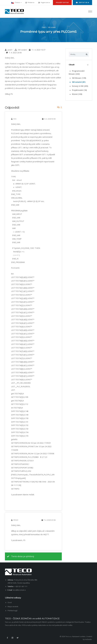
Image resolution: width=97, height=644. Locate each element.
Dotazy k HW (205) (79, 86)
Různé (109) (76, 94)
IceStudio (88, 639)
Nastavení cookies (79, 636)
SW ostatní (52, 27)
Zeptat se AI (82, 3)
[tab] (79, 65)
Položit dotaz (62, 3)
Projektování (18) (78, 90)
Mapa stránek (13, 606)
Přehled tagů (13, 611)
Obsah (72, 65)
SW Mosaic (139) (78, 78)
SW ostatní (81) (77, 82)
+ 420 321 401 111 (21, 586)
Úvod (44, 27)
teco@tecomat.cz (19, 590)
